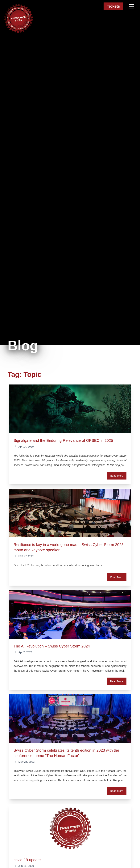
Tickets (113, 6)
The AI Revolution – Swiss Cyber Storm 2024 (52, 646)
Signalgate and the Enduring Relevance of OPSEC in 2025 (63, 440)
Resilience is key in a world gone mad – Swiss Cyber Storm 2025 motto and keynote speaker (69, 547)
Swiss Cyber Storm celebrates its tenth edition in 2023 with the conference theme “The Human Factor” (66, 753)
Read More (117, 476)
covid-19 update (27, 860)
